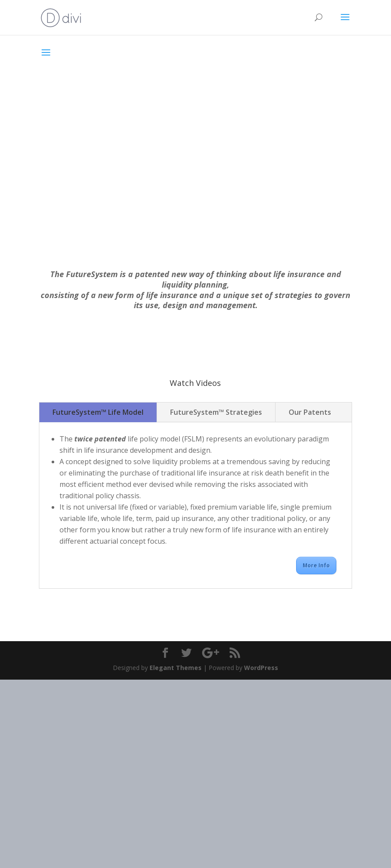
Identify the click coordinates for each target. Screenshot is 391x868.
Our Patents (310, 412)
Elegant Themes (176, 668)
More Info (316, 565)
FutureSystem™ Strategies (216, 412)
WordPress (261, 668)
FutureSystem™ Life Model (98, 412)
